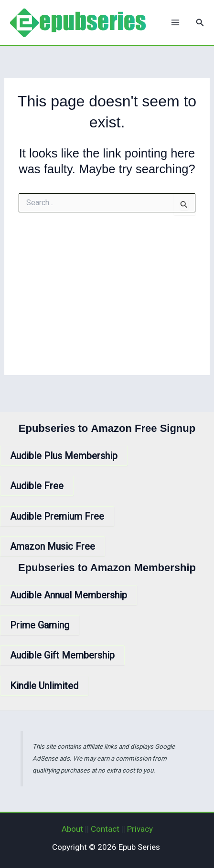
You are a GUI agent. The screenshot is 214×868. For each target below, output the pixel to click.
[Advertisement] (107, 302)
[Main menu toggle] (175, 22)
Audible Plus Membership (64, 456)
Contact (105, 829)
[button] (200, 23)
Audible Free (37, 486)
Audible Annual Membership (69, 595)
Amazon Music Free (53, 546)
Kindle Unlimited (44, 686)
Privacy (140, 829)
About (72, 829)
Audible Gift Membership (62, 655)
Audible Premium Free (57, 516)
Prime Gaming (40, 625)
